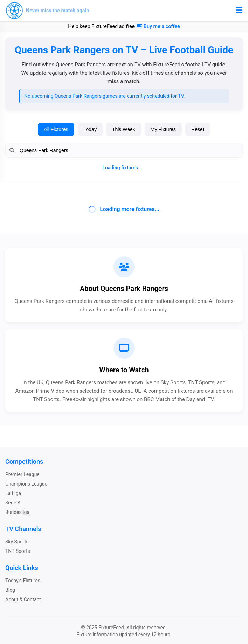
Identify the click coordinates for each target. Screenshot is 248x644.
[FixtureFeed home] (47, 11)
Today (90, 129)
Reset (198, 129)
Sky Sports (17, 542)
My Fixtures (163, 129)
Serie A (13, 503)
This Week (124, 129)
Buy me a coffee (158, 26)
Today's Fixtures (23, 581)
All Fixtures (56, 129)
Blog (10, 590)
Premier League (22, 474)
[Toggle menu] (239, 11)
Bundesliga (17, 512)
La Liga (13, 493)
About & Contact (23, 599)
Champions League (26, 484)
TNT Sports (18, 551)
